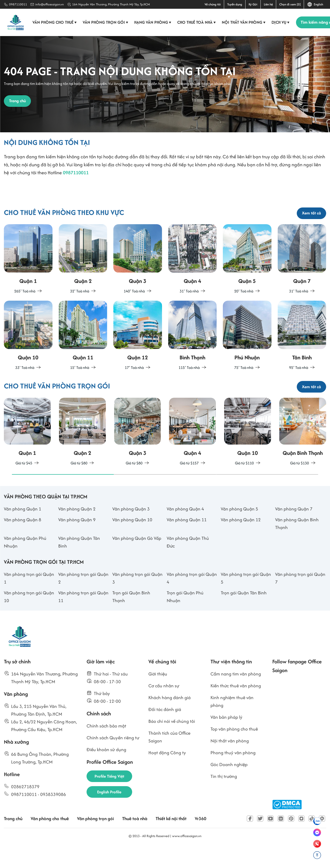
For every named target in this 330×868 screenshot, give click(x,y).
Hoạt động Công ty (168, 775)
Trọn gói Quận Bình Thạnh (132, 617)
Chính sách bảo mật (107, 747)
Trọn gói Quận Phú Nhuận (186, 617)
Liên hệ (268, 4)
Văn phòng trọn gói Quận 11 (78, 617)
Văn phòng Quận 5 (240, 527)
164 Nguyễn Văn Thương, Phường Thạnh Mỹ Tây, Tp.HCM (111, 4)
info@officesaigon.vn (50, 4)
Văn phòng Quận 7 (294, 527)
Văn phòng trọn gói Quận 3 (132, 598)
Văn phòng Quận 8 (23, 538)
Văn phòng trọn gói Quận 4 (186, 598)
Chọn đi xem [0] (290, 4)
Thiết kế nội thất (178, 839)
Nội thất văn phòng (245, 22)
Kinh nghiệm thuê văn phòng (233, 723)
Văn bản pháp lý (227, 739)
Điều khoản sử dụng (107, 780)
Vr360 (208, 839)
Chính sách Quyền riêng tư (111, 763)
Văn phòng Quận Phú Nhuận (26, 561)
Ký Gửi (253, 4)
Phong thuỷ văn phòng (234, 775)
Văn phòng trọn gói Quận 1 (23, 598)
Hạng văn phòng (154, 22)
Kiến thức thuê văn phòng (237, 706)
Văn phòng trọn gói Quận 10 (23, 617)
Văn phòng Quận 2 (78, 527)
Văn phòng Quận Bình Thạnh (298, 542)
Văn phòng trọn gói (107, 22)
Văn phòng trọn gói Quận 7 (295, 598)
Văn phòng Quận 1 (23, 527)
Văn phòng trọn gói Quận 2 (78, 598)
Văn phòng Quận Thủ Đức (189, 561)
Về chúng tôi (213, 4)
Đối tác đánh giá (166, 731)
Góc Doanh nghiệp (230, 787)
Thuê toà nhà (140, 839)
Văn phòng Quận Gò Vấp (138, 557)
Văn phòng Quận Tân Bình (80, 561)
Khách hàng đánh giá (171, 719)
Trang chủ (14, 839)
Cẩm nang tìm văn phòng (237, 694)
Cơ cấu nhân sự (165, 706)
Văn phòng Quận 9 (78, 538)
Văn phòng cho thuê (56, 22)
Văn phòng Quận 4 (186, 527)
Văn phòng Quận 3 (132, 527)
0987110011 (18, 4)
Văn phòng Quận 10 (133, 538)
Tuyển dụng (235, 4)
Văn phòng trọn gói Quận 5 (240, 598)
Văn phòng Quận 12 (241, 538)
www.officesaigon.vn (187, 856)
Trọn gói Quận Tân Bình (244, 613)
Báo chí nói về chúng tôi (172, 743)
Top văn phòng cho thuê (235, 751)
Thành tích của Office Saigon (171, 759)
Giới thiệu (158, 694)
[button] (63, 492)
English (315, 4)
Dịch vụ (282, 22)
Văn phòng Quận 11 (187, 538)
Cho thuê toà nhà (198, 22)
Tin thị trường (224, 799)
